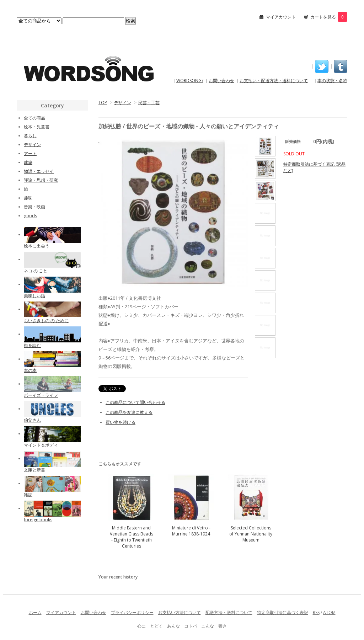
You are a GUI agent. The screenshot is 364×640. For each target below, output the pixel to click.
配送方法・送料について (229, 612)
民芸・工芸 (149, 103)
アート (30, 153)
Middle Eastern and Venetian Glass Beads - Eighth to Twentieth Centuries (132, 537)
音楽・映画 (34, 207)
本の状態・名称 (332, 81)
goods (30, 216)
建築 (28, 162)
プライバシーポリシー (132, 612)
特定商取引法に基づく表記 (283, 612)
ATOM (329, 612)
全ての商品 (34, 118)
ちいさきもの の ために (46, 321)
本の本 (30, 370)
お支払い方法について (180, 612)
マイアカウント (281, 17)
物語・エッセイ (39, 171)
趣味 (28, 198)
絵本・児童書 (37, 127)
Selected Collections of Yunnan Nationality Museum (251, 534)
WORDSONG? (190, 81)
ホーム (35, 612)
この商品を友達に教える (129, 412)
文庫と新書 (34, 470)
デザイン (123, 103)
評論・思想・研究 (41, 180)
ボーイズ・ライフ (41, 395)
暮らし (30, 136)
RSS (316, 612)
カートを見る (329, 17)
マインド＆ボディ (41, 445)
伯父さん (32, 420)
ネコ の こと (36, 271)
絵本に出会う (37, 246)
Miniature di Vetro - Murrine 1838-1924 (191, 531)
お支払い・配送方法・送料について (274, 81)
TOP (103, 103)
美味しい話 (34, 296)
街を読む (32, 345)
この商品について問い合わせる (135, 402)
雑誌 (28, 495)
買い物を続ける (121, 422)
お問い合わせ (221, 81)
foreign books (38, 520)
